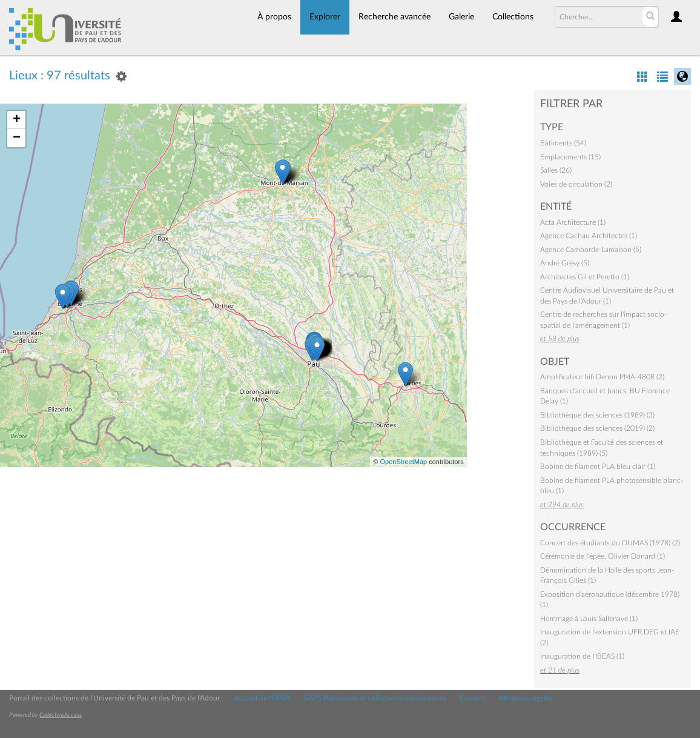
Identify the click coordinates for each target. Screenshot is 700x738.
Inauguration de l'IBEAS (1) (582, 656)
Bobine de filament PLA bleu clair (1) (598, 467)
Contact (472, 698)
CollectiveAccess (61, 715)
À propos (274, 17)
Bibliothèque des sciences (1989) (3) (597, 415)
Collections (513, 17)
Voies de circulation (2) (576, 184)
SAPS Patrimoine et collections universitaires (375, 698)
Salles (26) (556, 170)
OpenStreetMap (403, 462)
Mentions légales (526, 698)
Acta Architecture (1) (573, 222)
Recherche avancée (395, 17)
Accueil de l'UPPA (262, 698)
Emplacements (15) (570, 157)
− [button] (17, 138)
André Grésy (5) (565, 263)
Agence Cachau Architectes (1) (589, 236)
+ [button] (17, 120)
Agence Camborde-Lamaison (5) (591, 250)
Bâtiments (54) (563, 143)
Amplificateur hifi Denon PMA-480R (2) (602, 377)
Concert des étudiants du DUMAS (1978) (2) (610, 543)
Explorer (325, 17)
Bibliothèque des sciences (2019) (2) (597, 428)
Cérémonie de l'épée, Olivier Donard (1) (603, 556)
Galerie (461, 17)
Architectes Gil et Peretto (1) (585, 277)
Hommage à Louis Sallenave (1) (589, 619)
